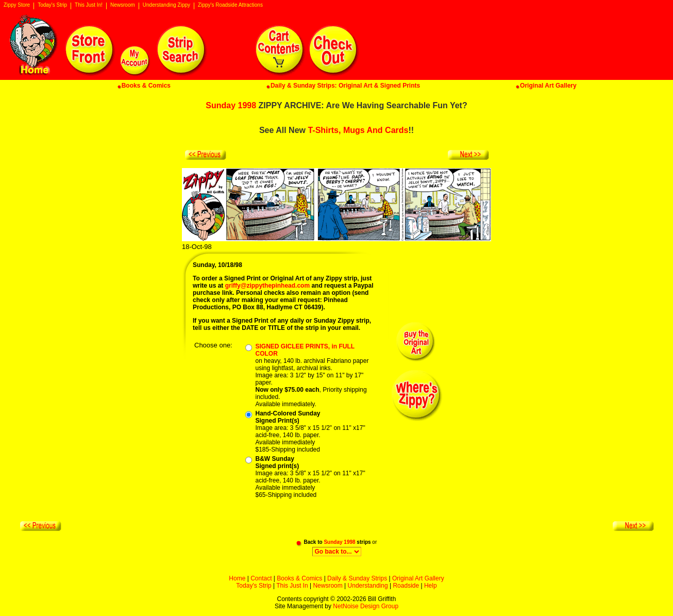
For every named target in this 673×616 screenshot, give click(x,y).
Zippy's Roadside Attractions (230, 5)
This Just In (292, 586)
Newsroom (123, 5)
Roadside (406, 586)
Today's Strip (52, 5)
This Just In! (89, 5)
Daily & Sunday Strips (357, 578)
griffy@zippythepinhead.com (267, 286)
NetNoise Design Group (366, 606)
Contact (261, 578)
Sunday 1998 (231, 105)
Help (431, 586)
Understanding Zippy (166, 5)
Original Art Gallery (418, 578)
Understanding (368, 586)
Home (237, 578)
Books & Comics (299, 578)
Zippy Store (17, 5)
